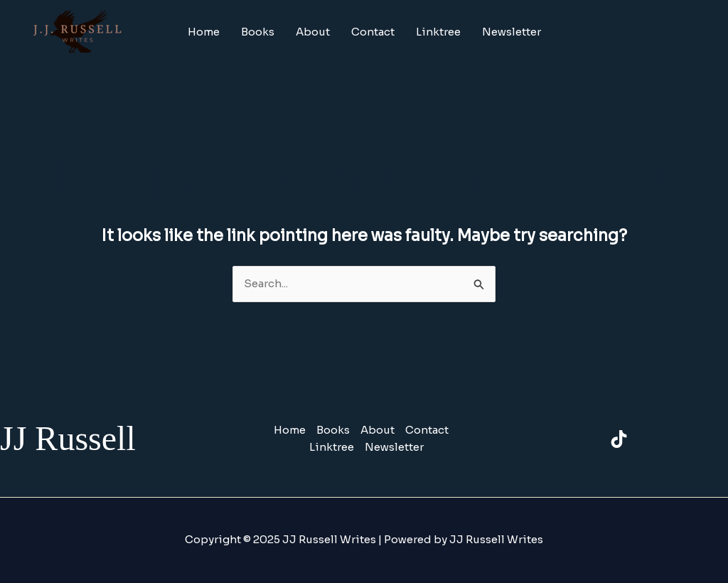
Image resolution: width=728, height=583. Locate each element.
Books (258, 32)
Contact (373, 32)
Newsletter (512, 32)
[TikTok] (619, 439)
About (313, 32)
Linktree (438, 32)
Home (204, 32)
